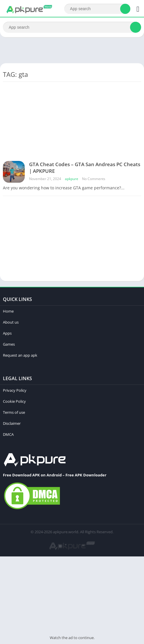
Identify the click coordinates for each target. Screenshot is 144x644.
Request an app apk (20, 355)
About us (11, 322)
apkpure (72, 179)
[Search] (97, 9)
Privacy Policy (15, 390)
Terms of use (14, 412)
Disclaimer (12, 423)
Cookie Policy (14, 401)
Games (9, 344)
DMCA (8, 434)
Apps (7, 333)
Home (8, 311)
